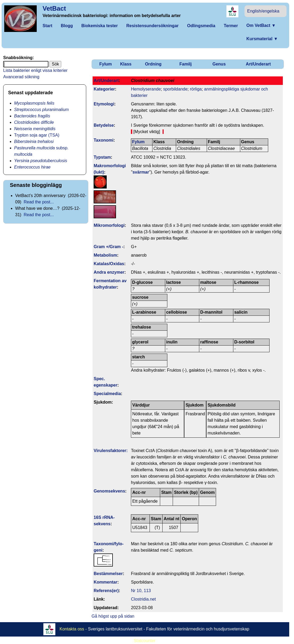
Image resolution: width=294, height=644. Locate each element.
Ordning (153, 64)
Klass (126, 64)
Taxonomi (103, 140)
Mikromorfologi (109, 225)
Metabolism (105, 255)
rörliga (196, 89)
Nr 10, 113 (141, 591)
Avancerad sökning (21, 77)
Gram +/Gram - (109, 247)
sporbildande (175, 89)
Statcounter (145, 641)
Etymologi (104, 104)
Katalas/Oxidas (109, 264)
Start (47, 26)
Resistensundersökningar (153, 26)
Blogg (67, 26)
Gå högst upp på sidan (113, 616)
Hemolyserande (146, 89)
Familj (185, 64)
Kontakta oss (72, 629)
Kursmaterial (262, 39)
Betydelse (104, 125)
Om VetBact (261, 25)
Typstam (102, 157)
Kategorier (104, 89)
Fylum (105, 64)
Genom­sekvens (109, 491)
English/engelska (263, 11)
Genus (219, 64)
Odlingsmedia (201, 26)
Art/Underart (258, 64)
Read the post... (39, 202)
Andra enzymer (109, 272)
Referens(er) (106, 591)
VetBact (54, 8)
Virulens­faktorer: (111, 451)
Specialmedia (107, 394)
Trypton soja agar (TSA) (37, 135)
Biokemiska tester (100, 26)
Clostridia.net (143, 599)
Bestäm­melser (108, 574)
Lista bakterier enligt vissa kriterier (35, 70)
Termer (231, 26)
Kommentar (105, 582)
